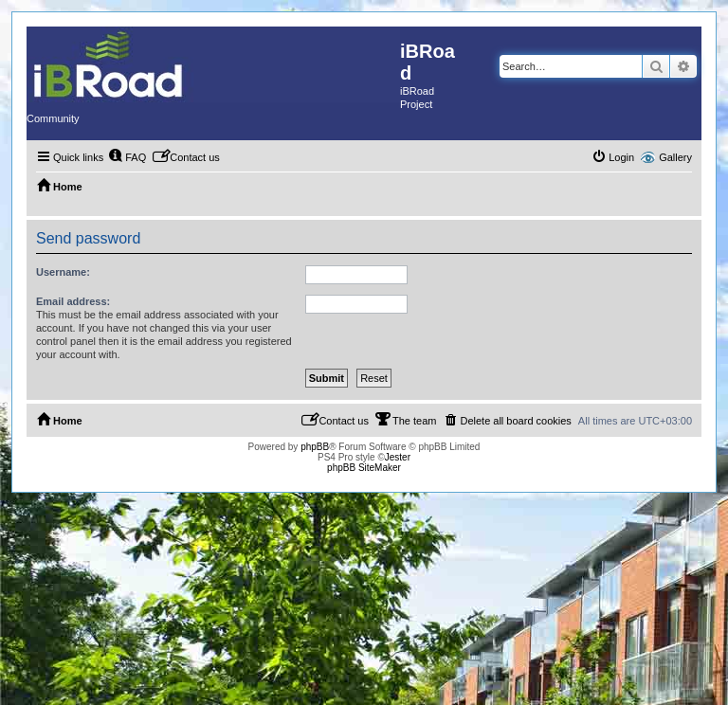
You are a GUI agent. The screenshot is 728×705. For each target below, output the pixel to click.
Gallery (675, 157)
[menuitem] (127, 157)
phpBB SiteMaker (364, 468)
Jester (398, 457)
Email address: (73, 301)
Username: (63, 272)
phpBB (315, 447)
